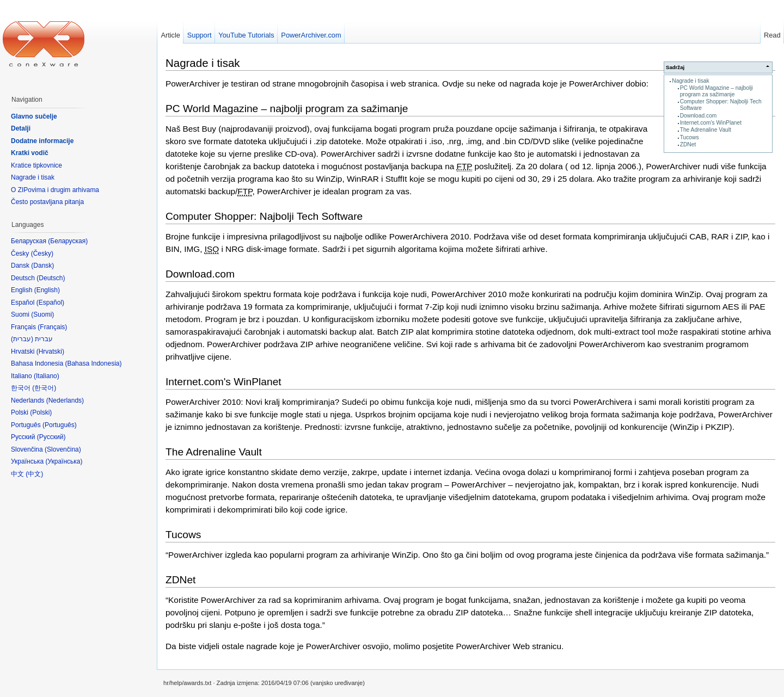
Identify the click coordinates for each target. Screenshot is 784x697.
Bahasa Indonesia (93, 363)
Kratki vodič (30, 153)
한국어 (44, 388)
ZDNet (688, 144)
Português (60, 425)
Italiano (47, 376)
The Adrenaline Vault (706, 130)
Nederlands (65, 400)
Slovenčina (63, 449)
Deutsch (51, 278)
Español (50, 303)
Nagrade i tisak (690, 81)
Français (52, 327)
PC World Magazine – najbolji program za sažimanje (716, 91)
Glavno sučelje (34, 116)
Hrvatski (50, 351)
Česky (42, 254)
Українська (64, 461)
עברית (22, 339)
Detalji (21, 128)
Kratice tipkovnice (36, 165)
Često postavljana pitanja (47, 202)
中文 (34, 474)
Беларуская (68, 241)
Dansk (42, 266)
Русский (51, 437)
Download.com (699, 116)
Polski (41, 412)
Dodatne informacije (42, 141)
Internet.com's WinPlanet (711, 123)
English (47, 290)
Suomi (42, 314)
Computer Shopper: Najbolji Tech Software (264, 216)
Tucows (690, 137)
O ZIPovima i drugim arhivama (55, 190)
